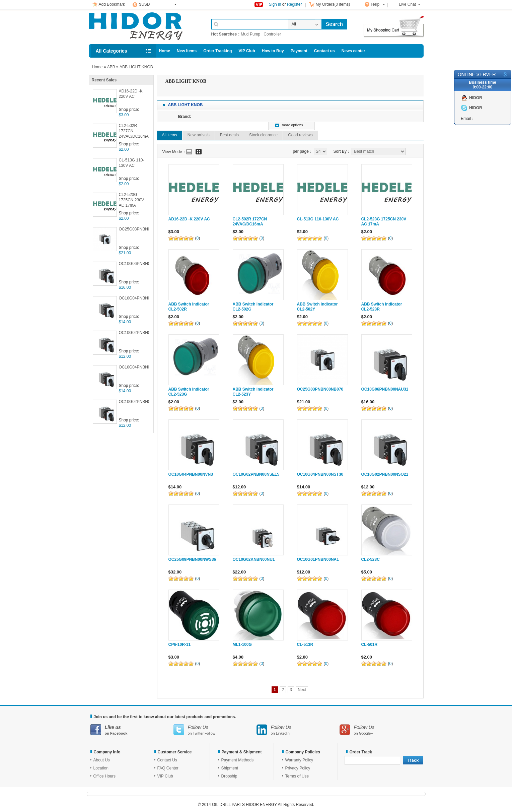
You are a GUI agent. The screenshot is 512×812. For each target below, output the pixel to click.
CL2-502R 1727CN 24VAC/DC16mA (134, 131)
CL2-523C (371, 559)
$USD (145, 4)
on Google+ (381, 730)
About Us (102, 760)
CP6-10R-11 (180, 645)
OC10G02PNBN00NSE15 (134, 333)
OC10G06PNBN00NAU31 (134, 264)
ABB (111, 67)
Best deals (229, 135)
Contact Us (167, 760)
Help (376, 4)
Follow (210, 733)
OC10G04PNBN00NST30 (134, 367)
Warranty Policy (299, 760)
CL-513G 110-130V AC (132, 163)
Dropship (229, 776)
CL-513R (305, 645)
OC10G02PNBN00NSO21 (134, 402)
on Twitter (215, 730)
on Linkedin (298, 730)
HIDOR (476, 98)
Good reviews (300, 135)
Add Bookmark (112, 4)
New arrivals (199, 135)
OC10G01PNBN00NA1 (318, 559)
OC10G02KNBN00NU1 (254, 559)
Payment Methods (238, 760)
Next (302, 690)
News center (353, 51)
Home (165, 51)
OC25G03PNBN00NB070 (134, 229)
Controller (272, 34)
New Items (187, 51)
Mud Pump (250, 34)
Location (101, 768)
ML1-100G (242, 645)
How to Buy (273, 51)
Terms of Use (297, 776)
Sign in (275, 4)
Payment (299, 51)
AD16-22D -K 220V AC (131, 94)
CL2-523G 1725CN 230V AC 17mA (131, 200)
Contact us (324, 51)
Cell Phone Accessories (143, 26)
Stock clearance (263, 135)
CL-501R (370, 645)
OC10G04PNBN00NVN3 (134, 298)
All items (170, 135)
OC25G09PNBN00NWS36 (192, 559)
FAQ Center (168, 768)
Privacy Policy (298, 768)
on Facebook (132, 730)
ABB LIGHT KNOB (136, 67)
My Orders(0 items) (333, 4)
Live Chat (408, 4)
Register (295, 4)
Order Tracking (217, 51)
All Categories (112, 51)
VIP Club (247, 51)
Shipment (230, 768)
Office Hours (104, 776)
